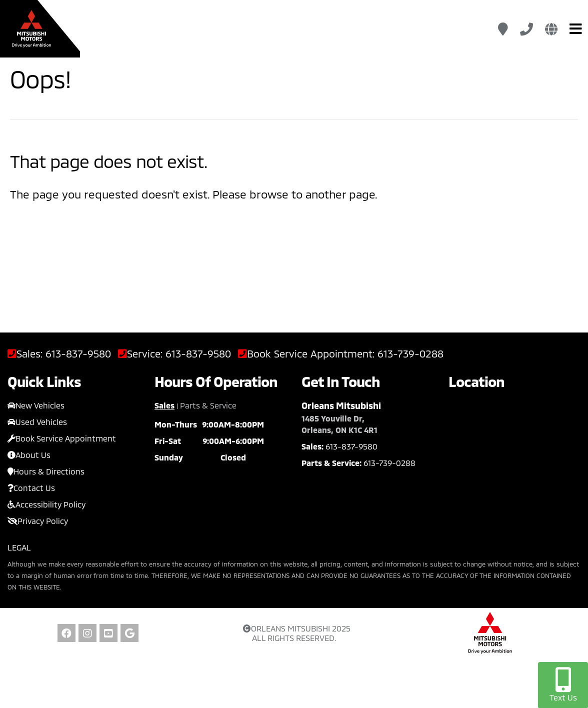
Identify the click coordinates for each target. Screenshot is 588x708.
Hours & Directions (46, 471)
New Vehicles (36, 405)
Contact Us (31, 488)
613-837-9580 (78, 354)
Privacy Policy (38, 521)
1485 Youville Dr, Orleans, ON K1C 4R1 (339, 424)
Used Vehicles (37, 422)
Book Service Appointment (62, 438)
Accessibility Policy (46, 504)
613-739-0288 (410, 354)
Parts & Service (208, 405)
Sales (164, 405)
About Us (29, 455)
